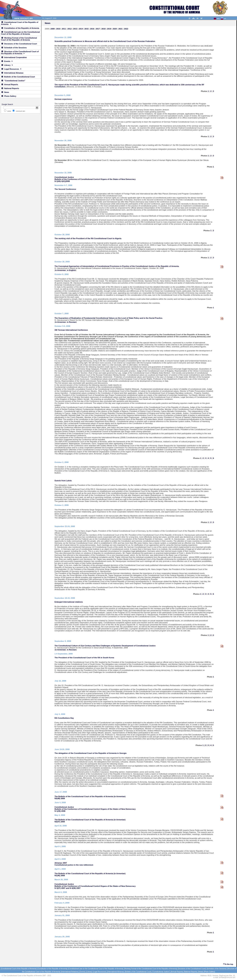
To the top (229, 964)
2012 (70, 29)
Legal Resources (11, 69)
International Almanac (13, 73)
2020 (115, 29)
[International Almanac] (116, 972)
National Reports (10, 88)
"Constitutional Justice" (13, 81)
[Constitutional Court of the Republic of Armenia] (19, 969)
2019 (109, 29)
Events (7, 61)
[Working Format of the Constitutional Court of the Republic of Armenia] (151, 969)
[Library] (89, 972)
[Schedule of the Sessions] (216, 969)
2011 (64, 29)
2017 (98, 29)
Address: (204, 976)
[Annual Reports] (177, 972)
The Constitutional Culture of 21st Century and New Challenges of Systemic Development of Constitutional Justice (105, 646)
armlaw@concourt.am (227, 977)
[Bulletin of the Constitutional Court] (138, 972)
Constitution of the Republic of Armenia (20, 28)
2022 (126, 29)
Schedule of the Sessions (14, 48)
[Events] (82, 972)
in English (71, 270)
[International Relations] (70, 972)
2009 (53, 29)
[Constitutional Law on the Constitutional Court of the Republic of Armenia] (96, 969)
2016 (92, 29)
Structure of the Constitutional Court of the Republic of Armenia (20, 53)
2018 (103, 29)
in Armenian (61, 270)
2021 (120, 29)
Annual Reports (10, 84)
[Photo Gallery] (209, 972)
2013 (75, 29)
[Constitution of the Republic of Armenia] (52, 969)
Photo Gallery (9, 96)
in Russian (72, 322)
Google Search (7, 104)
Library (7, 65)
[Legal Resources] (100, 972)
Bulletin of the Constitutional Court (18, 77)
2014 (81, 29)
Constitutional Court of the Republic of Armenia (20, 23)
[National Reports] (191, 972)
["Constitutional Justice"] (161, 972)
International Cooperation (14, 57)
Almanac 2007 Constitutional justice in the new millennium (74, 864)
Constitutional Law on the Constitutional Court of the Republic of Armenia (20, 33)
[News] (201, 972)
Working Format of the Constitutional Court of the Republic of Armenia (19, 39)
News (5, 92)
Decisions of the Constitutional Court (19, 44)
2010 (58, 29)
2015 (87, 29)
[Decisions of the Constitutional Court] (192, 969)
